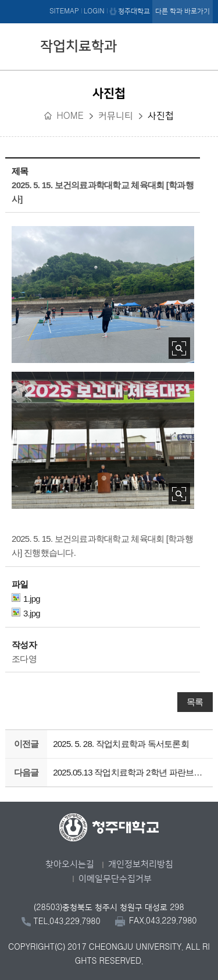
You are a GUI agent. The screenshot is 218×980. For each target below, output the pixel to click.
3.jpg (26, 613)
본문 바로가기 (109, 1)
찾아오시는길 (70, 864)
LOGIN (94, 11)
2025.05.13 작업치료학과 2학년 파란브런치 (131, 772)
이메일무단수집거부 (115, 879)
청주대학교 (134, 11)
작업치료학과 (78, 47)
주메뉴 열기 (201, 45)
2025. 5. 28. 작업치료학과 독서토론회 (121, 744)
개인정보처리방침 (141, 864)
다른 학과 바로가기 (183, 11)
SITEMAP (64, 11)
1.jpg (26, 598)
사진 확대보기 (179, 348)
